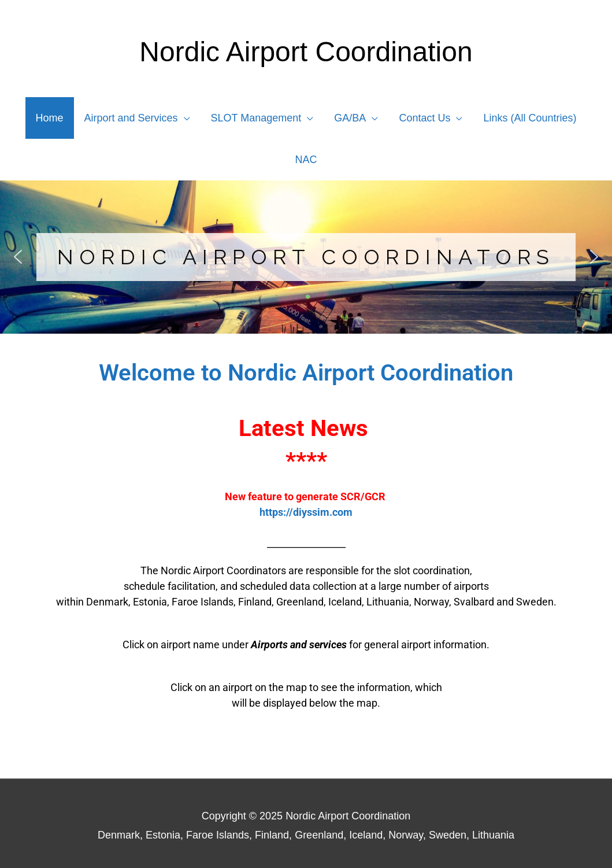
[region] (306, 257)
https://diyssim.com (306, 512)
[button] (18, 257)
